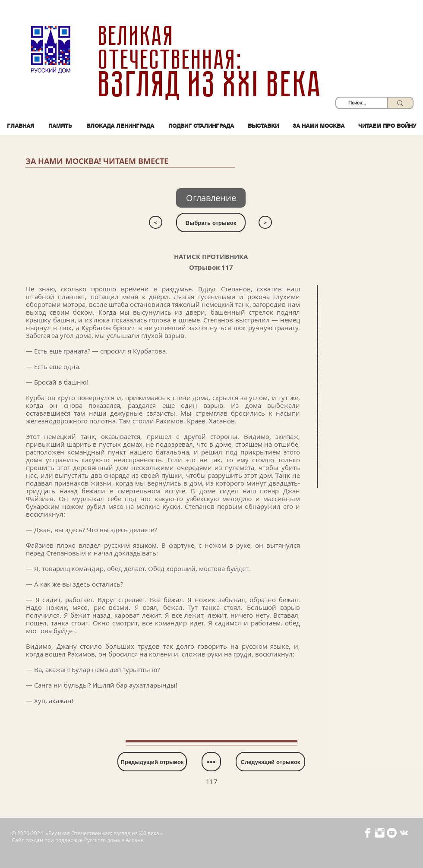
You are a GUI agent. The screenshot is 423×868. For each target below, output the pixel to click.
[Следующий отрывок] (270, 762)
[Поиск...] (357, 103)
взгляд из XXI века (211, 85)
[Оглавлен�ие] (211, 198)
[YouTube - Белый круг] (392, 833)
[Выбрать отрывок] (211, 223)
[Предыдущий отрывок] (152, 762)
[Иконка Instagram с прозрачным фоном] (380, 833)
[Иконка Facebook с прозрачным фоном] (368, 833)
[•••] (211, 762)
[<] (156, 222)
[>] (265, 222)
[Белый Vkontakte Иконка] (404, 833)
